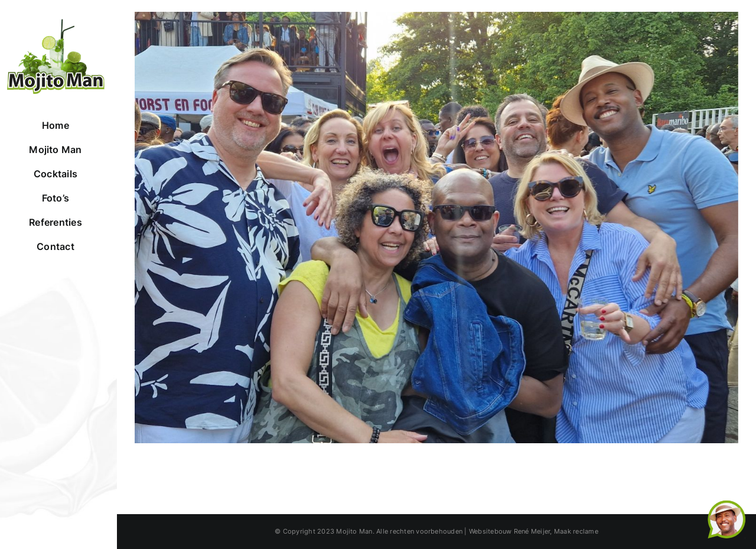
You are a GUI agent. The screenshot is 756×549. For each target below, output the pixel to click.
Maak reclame (576, 531)
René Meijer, (533, 531)
